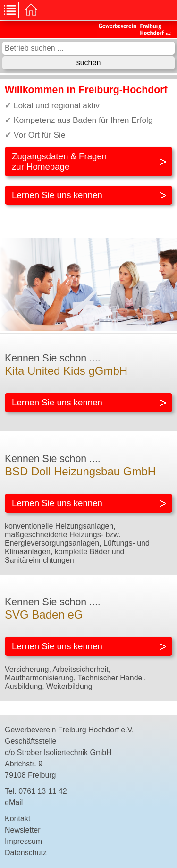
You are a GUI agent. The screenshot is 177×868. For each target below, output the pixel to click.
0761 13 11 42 (42, 791)
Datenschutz (26, 853)
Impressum (23, 841)
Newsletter (23, 830)
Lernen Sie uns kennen (57, 195)
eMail (14, 803)
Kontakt (17, 819)
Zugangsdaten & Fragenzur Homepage (59, 161)
